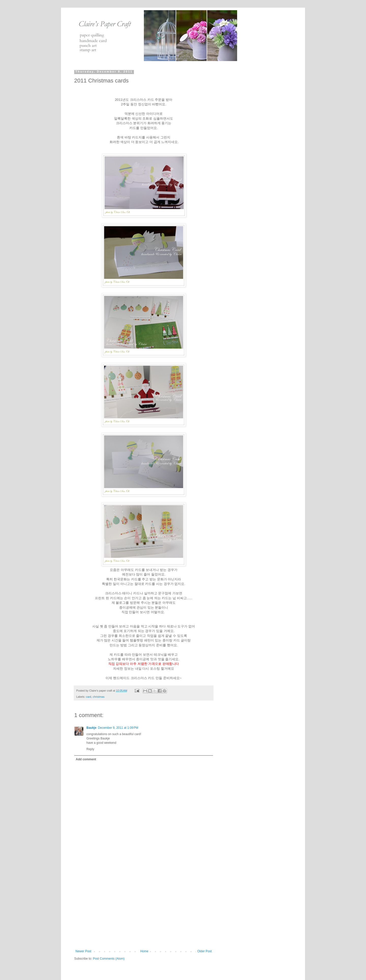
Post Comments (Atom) (109, 959)
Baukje (91, 728)
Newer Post (83, 951)
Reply (90, 749)
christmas (99, 697)
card (89, 697)
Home (144, 951)
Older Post (204, 951)
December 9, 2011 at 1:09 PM (118, 728)
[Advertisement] (144, 911)
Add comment (86, 759)
